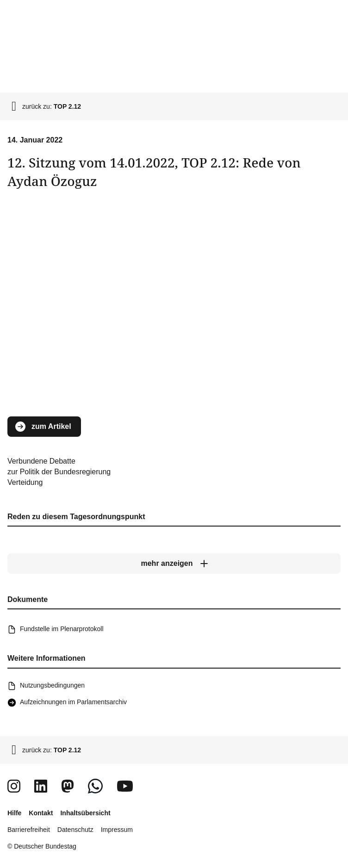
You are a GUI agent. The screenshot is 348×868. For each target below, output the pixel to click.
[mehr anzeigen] (174, 564)
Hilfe (14, 813)
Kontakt (41, 813)
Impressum (117, 830)
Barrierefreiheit (29, 830)
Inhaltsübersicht (85, 813)
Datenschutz (75, 830)
